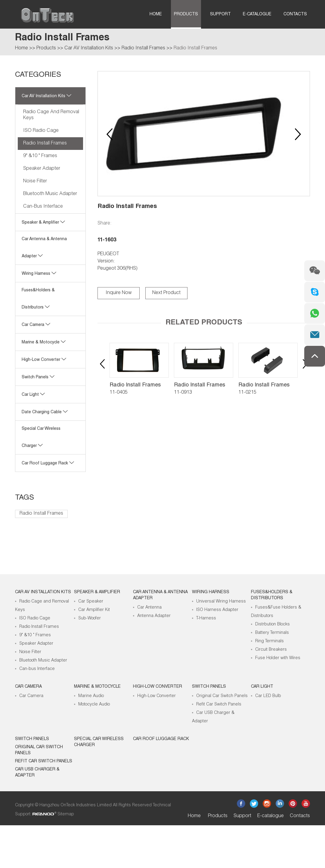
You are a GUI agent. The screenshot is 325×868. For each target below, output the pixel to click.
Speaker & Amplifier (43, 223)
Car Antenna (149, 608)
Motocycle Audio (94, 705)
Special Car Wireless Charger (99, 742)
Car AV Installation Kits (89, 48)
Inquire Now (119, 293)
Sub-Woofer (90, 618)
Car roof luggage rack (48, 463)
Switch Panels (38, 377)
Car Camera (36, 325)
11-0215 (247, 393)
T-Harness (206, 618)
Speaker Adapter (42, 169)
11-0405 (119, 393)
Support (220, 14)
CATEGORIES (38, 75)
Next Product (166, 293)
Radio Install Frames (143, 48)
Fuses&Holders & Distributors (272, 595)
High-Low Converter (156, 696)
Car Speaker (91, 602)
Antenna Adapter (154, 616)
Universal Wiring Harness (221, 602)
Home (156, 14)
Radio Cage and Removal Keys (51, 115)
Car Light (33, 395)
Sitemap (66, 814)
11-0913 (183, 393)
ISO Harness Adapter (217, 610)
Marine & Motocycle (44, 343)
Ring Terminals (269, 641)
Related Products (204, 323)
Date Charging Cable (45, 412)
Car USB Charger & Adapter (37, 773)
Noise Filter (35, 181)
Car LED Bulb (268, 696)
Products (186, 14)
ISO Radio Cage (41, 131)
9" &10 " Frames (40, 156)
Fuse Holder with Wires (278, 658)
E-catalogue (257, 14)
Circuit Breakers (271, 650)
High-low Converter (44, 360)
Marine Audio (91, 696)
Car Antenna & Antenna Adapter (160, 595)
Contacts (295, 14)
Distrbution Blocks (272, 625)
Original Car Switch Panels (222, 696)
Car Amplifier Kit (94, 610)
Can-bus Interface (43, 207)
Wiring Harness (39, 274)
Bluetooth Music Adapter (50, 194)
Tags (25, 498)
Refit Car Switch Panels (219, 705)
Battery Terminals (272, 633)
